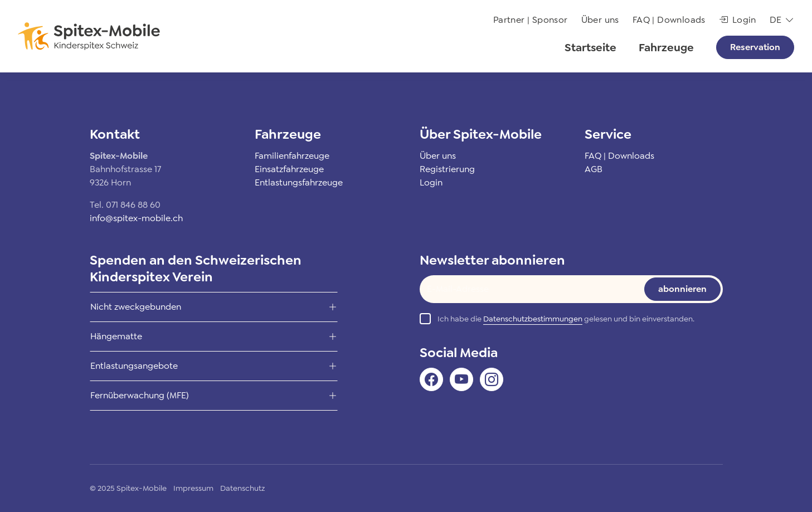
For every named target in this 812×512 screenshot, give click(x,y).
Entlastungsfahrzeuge (299, 182)
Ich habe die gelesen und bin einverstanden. (566, 319)
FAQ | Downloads (669, 20)
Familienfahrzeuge (292, 156)
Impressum (193, 488)
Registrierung (447, 169)
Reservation (755, 47)
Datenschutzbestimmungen (533, 319)
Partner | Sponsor (531, 20)
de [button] (776, 20)
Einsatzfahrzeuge (289, 169)
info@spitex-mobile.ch (136, 218)
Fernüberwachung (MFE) (140, 395)
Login (738, 20)
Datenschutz (242, 488)
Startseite (590, 47)
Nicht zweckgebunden (136, 307)
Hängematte (116, 336)
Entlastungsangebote (134, 366)
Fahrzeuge (666, 47)
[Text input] (524, 289)
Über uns (600, 20)
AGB (594, 169)
